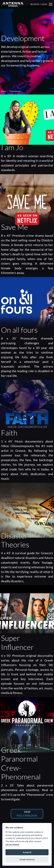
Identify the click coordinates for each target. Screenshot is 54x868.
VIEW (27, 814)
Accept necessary (27, 859)
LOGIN (44, 4)
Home (4, 91)
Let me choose (12, 845)
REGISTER (35, 4)
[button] (51, 4)
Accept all (27, 852)
